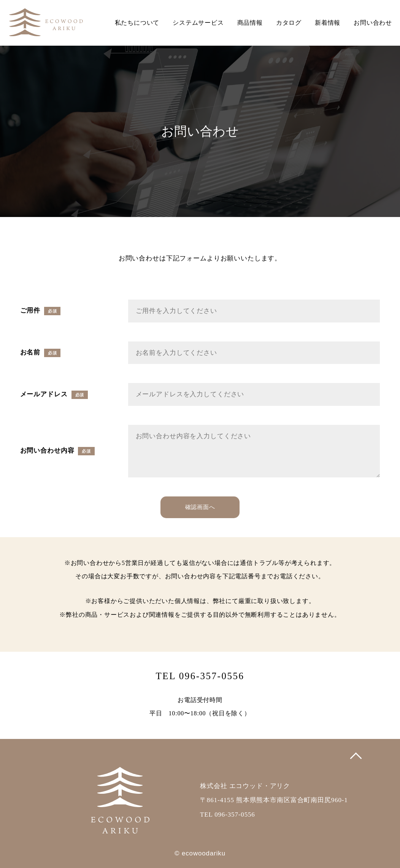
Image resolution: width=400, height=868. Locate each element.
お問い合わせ (373, 23)
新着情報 (328, 23)
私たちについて (137, 23)
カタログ (289, 23)
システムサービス (198, 23)
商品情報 (250, 23)
